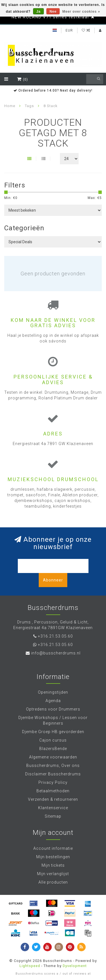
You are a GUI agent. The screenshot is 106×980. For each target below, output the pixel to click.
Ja (38, 12)
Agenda (53, 701)
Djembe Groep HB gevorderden (53, 732)
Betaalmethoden (53, 791)
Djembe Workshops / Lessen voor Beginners (53, 720)
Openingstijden (53, 692)
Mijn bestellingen (53, 857)
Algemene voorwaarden (53, 757)
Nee (53, 12)
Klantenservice (53, 808)
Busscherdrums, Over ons (53, 766)
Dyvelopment (75, 966)
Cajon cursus (53, 740)
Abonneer (53, 580)
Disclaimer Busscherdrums (53, 774)
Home (10, 106)
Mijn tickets (53, 865)
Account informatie (53, 848)
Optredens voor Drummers (53, 709)
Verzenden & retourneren (53, 799)
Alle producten (53, 882)
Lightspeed (30, 966)
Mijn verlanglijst (53, 874)
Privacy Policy (53, 782)
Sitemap (53, 816)
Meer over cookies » (81, 12)
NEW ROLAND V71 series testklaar (51, 17)
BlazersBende (53, 749)
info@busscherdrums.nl (56, 653)
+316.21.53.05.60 (55, 636)
